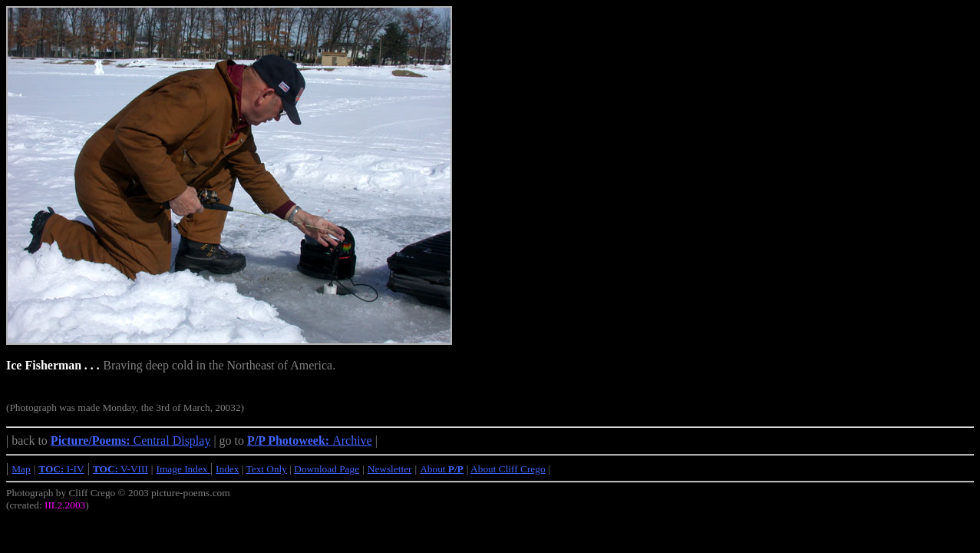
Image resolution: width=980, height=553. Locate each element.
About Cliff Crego (508, 469)
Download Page (327, 469)
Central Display (131, 440)
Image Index (183, 469)
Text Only (267, 469)
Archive (310, 440)
